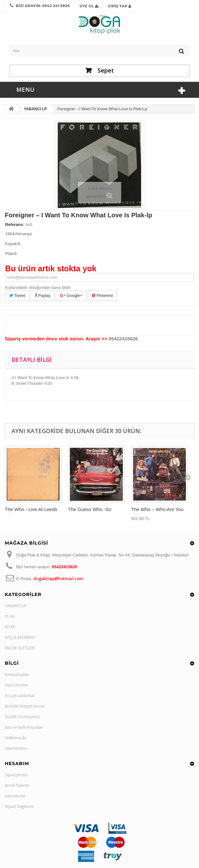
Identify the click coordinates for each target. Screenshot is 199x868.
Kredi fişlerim (17, 785)
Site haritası (16, 748)
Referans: (15, 225)
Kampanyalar (17, 674)
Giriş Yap (120, 6)
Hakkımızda (15, 738)
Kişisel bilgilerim (19, 806)
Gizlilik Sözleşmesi (22, 717)
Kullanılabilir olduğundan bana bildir (38, 287)
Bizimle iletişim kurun (25, 706)
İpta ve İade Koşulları (24, 727)
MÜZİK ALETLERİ (20, 648)
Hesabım (17, 763)
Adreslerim (15, 796)
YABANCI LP (16, 606)
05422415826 (123, 339)
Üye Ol (89, 6)
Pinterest (102, 295)
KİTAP (10, 627)
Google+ (71, 295)
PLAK (10, 616)
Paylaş (43, 295)
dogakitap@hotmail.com (58, 578)
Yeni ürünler (17, 685)
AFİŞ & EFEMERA (20, 637)
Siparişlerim (16, 775)
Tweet (17, 295)
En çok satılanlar (20, 695)
